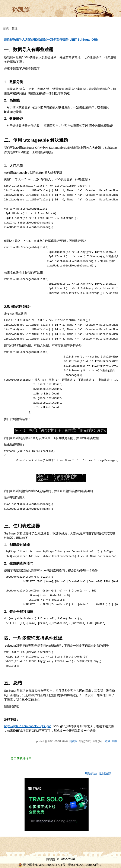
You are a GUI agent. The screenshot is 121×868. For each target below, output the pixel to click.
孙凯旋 (21, 10)
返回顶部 (105, 773)
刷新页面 (91, 773)
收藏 (108, 741)
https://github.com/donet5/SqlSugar (27, 726)
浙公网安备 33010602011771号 (42, 865)
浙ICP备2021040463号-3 (85, 865)
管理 (15, 28)
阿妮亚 (73, 741)
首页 (6, 28)
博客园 (51, 859)
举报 (114, 741)
